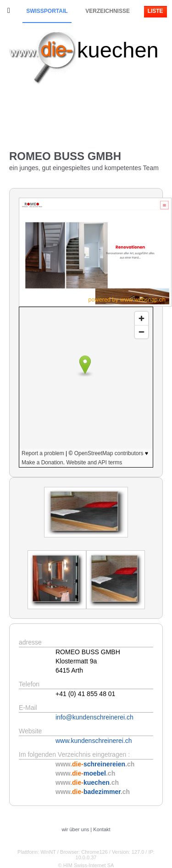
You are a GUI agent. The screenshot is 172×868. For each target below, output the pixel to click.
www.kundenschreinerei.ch (94, 741)
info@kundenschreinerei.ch (94, 717)
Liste (155, 11)
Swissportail (47, 11)
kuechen (118, 50)
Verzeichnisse (108, 11)
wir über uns (75, 829)
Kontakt (102, 829)
